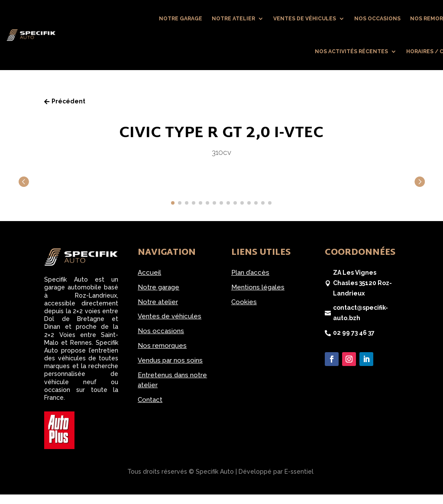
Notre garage (181, 19)
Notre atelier (233, 19)
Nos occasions (377, 19)
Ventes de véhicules (305, 19)
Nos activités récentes (351, 51)
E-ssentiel (299, 472)
